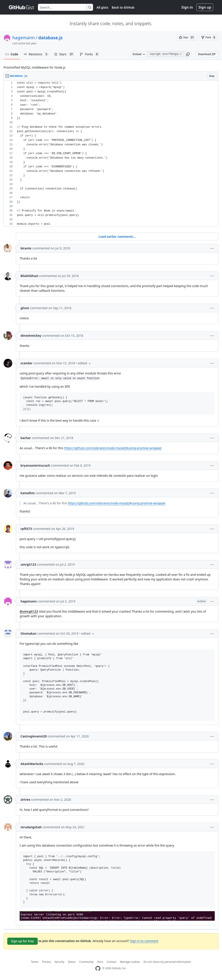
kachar (26, 438)
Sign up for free (22, 941)
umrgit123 (28, 564)
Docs (100, 962)
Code (12, 54)
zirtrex (25, 800)
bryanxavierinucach (35, 465)
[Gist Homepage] (22, 7)
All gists (102, 7)
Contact (111, 962)
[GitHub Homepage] (98, 968)
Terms (35, 962)
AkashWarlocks (32, 764)
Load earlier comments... (117, 237)
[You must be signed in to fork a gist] (209, 37)
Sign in (187, 7)
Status (72, 962)
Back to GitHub (123, 7)
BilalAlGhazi (29, 276)
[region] (111, 154)
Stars (64, 54)
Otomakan (28, 633)
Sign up (205, 7)
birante (26, 248)
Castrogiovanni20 (34, 736)
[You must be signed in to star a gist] (187, 37)
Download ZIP (207, 54)
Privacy (47, 962)
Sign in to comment (144, 941)
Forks (89, 54)
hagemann (24, 38)
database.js (50, 38)
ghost (25, 308)
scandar (26, 363)
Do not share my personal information (167, 962)
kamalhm (28, 493)
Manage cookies (130, 962)
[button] (188, 54)
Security (59, 962)
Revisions (36, 54)
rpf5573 (26, 529)
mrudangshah (31, 827)
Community (86, 962)
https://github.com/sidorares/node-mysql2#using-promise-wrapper (113, 448)
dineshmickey (31, 336)
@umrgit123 (29, 611)
